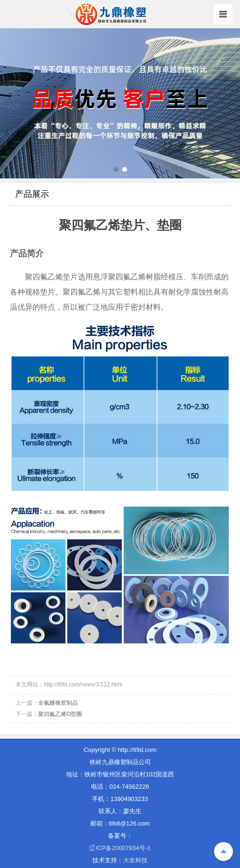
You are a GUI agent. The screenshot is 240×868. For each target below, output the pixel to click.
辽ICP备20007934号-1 (120, 848)
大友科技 (135, 860)
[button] (116, 169)
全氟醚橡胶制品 (58, 703)
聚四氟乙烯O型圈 (60, 714)
